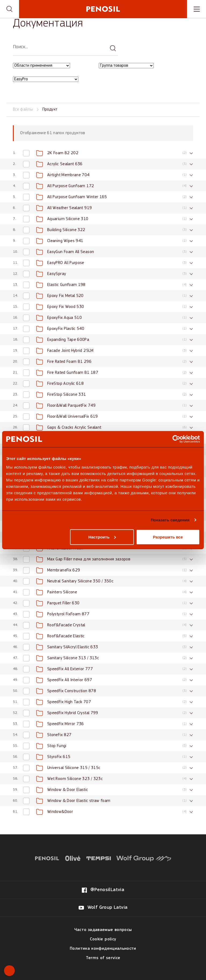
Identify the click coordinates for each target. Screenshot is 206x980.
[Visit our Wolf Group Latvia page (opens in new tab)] (103, 908)
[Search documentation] (113, 47)
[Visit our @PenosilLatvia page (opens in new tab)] (103, 890)
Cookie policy (103, 939)
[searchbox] (65, 47)
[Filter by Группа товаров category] (126, 66)
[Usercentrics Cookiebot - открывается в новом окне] (176, 439)
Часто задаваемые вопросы (103, 930)
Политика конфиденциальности (103, 949)
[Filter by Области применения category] (41, 66)
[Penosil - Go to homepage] (103, 9)
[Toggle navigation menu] (196, 9)
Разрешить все (168, 537)
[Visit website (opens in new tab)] (47, 858)
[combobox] (49, 66)
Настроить (102, 537)
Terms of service (103, 958)
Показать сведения (170, 520)
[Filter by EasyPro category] (46, 79)
